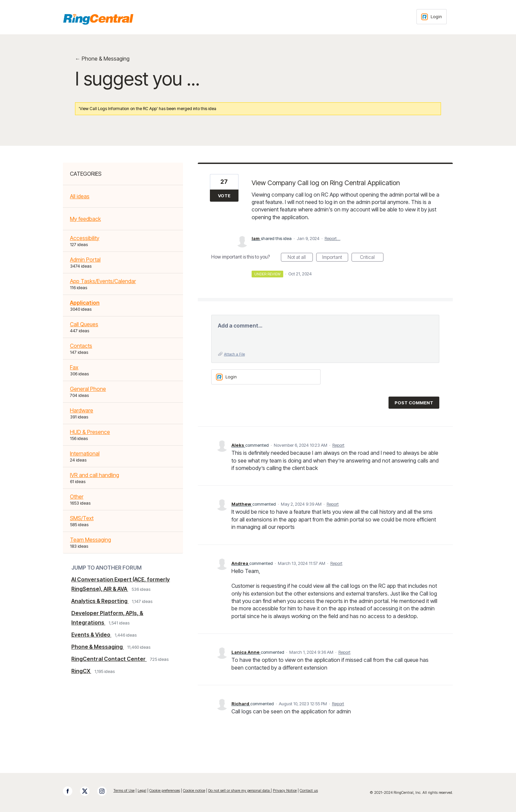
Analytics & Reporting (100, 601)
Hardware (82, 410)
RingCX (81, 671)
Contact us (309, 790)
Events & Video (91, 635)
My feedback (85, 219)
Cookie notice (194, 790)
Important (335, 258)
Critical (372, 258)
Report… (333, 238)
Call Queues (84, 324)
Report (338, 445)
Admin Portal (85, 260)
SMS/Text (82, 518)
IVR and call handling (95, 475)
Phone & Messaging (98, 647)
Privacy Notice (285, 790)
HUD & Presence (90, 432)
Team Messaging (90, 540)
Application (85, 303)
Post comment (414, 403)
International (85, 453)
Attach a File (234, 354)
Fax (74, 367)
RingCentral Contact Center (109, 659)
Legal (142, 790)
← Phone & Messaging (102, 59)
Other (77, 497)
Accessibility (85, 238)
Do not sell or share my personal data (239, 790)
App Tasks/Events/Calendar (103, 281)
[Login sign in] (432, 17)
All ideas (80, 196)
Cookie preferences (165, 790)
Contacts (81, 346)
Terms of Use (124, 790)
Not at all (300, 258)
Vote (224, 196)
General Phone (88, 389)
